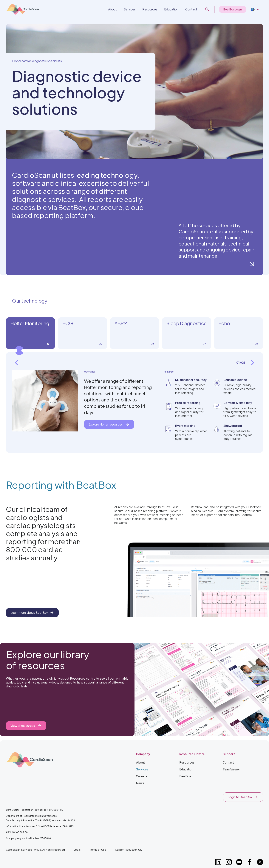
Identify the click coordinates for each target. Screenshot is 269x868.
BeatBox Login (233, 9)
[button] (255, 9)
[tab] (30, 333)
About (112, 9)
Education (171, 9)
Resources (150, 9)
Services (130, 9)
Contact (191, 9)
